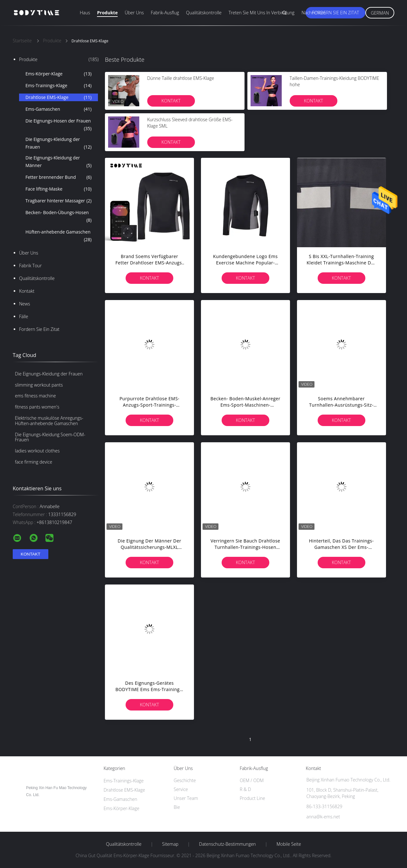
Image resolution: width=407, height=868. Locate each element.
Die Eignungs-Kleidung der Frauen (59, 143)
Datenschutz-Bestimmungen (228, 844)
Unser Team (186, 798)
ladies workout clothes (37, 451)
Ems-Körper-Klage (59, 74)
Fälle (24, 316)
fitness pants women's (37, 407)
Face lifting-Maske (59, 189)
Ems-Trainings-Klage (59, 86)
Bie (177, 807)
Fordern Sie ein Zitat (335, 13)
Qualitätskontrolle (204, 13)
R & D (245, 789)
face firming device (34, 462)
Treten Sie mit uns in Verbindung (262, 13)
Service (181, 789)
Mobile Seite (289, 844)
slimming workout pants (39, 385)
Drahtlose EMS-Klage (59, 97)
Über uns (134, 13)
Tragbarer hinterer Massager (59, 201)
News (24, 304)
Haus (85, 13)
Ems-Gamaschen (59, 109)
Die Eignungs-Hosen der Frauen (59, 125)
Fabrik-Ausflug (165, 13)
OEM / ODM (252, 780)
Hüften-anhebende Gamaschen (59, 236)
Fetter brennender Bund (59, 177)
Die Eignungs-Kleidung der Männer (59, 162)
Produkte (107, 13)
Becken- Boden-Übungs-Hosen (59, 217)
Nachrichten (314, 13)
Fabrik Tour (30, 266)
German (380, 13)
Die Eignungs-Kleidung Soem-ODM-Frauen (50, 437)
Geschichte (185, 780)
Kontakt (27, 291)
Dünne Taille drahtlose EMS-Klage (181, 78)
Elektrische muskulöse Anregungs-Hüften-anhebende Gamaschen (49, 421)
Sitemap (170, 844)
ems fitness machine (35, 396)
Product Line (252, 798)
